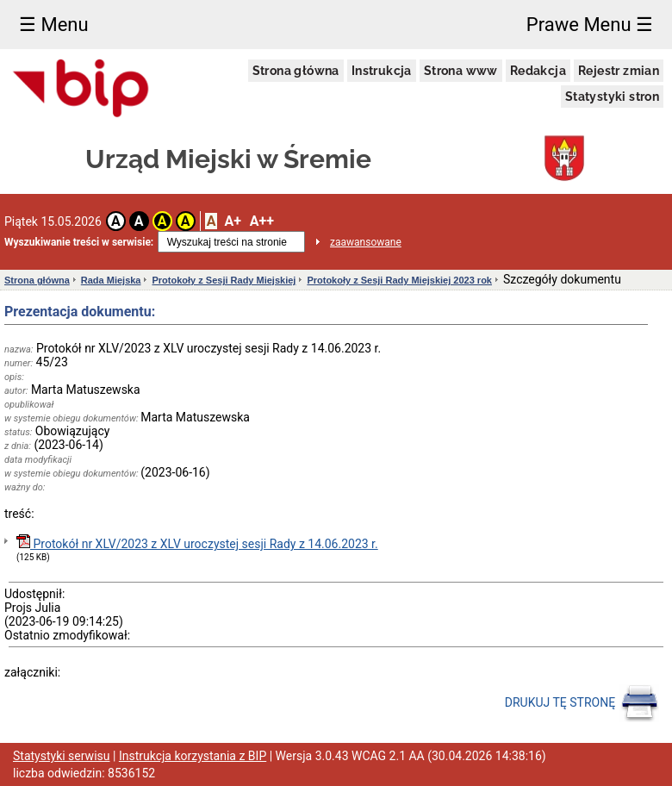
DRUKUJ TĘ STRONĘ (582, 703)
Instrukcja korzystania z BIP (193, 756)
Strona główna (296, 71)
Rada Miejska (111, 280)
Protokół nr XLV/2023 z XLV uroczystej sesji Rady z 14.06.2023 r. (197, 543)
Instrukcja (382, 71)
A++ (262, 221)
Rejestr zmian (619, 71)
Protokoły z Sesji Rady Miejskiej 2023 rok (399, 280)
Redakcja (538, 71)
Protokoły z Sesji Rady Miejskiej (224, 280)
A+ (232, 221)
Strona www (461, 71)
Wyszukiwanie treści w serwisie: (79, 242)
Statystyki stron (612, 97)
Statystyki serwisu (62, 756)
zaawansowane (366, 242)
